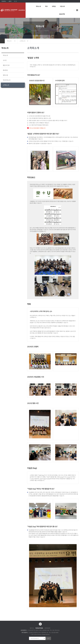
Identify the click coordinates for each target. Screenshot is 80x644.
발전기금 (32, 628)
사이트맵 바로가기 (77, 10)
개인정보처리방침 (39, 628)
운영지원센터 (47, 628)
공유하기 (71, 41)
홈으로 (2, 41)
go (48, 638)
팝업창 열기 (71, 8)
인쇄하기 (77, 41)
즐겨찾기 (74, 41)
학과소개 (9, 41)
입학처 (10, 1)
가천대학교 (4, 1)
